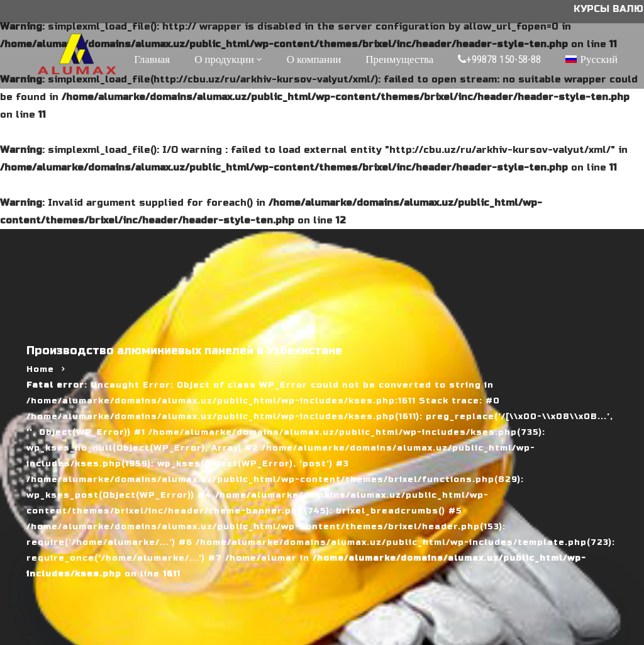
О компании (314, 59)
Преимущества (399, 59)
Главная (152, 59)
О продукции (224, 59)
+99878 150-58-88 (499, 59)
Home (40, 369)
